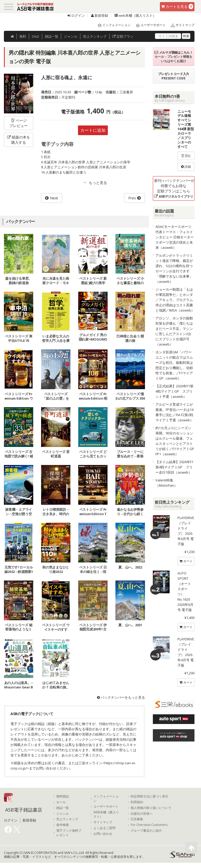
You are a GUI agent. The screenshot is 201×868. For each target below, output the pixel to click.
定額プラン (123, 36)
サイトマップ (180, 25)
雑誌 (52, 36)
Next (54, 198)
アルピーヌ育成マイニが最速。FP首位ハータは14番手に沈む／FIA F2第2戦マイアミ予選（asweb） (174, 412)
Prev (132, 198)
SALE (35, 36)
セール (61, 802)
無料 (23, 36)
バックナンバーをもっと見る (121, 697)
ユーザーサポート (149, 25)
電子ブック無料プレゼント (69, 833)
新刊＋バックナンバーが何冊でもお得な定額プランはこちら (174, 188)
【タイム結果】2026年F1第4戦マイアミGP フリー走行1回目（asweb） (174, 467)
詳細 (186, 167)
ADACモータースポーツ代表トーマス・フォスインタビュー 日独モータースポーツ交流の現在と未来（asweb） (175, 237)
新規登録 (100, 15)
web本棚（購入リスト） (135, 15)
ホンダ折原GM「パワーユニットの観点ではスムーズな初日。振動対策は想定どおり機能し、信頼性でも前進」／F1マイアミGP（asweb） (174, 365)
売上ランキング (67, 819)
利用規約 (137, 802)
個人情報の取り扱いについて (151, 808)
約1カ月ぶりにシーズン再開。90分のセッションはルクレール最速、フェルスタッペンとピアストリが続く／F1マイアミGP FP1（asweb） (175, 441)
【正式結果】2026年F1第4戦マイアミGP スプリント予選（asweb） (174, 391)
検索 (186, 36)
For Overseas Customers (149, 825)
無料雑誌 (63, 796)
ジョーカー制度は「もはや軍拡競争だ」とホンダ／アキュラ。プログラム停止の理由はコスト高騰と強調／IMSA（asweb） (175, 300)
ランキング (95, 36)
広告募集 (137, 819)
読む (186, 156)
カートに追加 (93, 130)
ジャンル (71, 36)
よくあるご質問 (104, 828)
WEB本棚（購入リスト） (106, 815)
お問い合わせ (103, 834)
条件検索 (63, 825)
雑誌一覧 (63, 808)
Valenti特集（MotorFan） (166, 483)
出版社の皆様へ (142, 814)
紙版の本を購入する (19, 140)
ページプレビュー (19, 123)
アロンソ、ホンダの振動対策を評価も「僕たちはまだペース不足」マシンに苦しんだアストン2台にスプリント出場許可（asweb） (174, 331)
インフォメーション (112, 25)
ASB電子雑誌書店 (24, 810)
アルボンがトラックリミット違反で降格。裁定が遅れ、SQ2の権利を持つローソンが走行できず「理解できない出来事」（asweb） (174, 268)
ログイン (76, 15)
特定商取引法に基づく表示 (149, 796)
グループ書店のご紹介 (146, 831)
